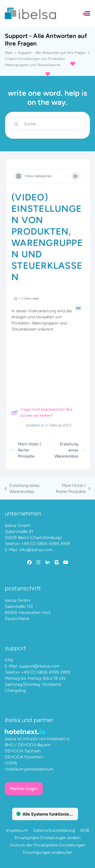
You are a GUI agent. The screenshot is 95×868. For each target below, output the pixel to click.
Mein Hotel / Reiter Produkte (26, 450)
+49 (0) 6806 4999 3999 (46, 544)
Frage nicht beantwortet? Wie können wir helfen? (42, 412)
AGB (84, 830)
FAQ (9, 660)
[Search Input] (52, 124)
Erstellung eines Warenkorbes (70, 450)
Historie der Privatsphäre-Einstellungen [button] (48, 845)
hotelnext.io (58, 739)
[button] (87, 14)
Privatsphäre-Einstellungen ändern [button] (48, 838)
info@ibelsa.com (36, 550)
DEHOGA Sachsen (23, 751)
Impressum (17, 830)
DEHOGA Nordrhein (24, 757)
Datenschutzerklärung (54, 830)
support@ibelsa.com (40, 666)
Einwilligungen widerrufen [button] (48, 852)
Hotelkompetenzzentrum (29, 769)
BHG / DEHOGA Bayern (28, 745)
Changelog (15, 690)
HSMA (11, 763)
